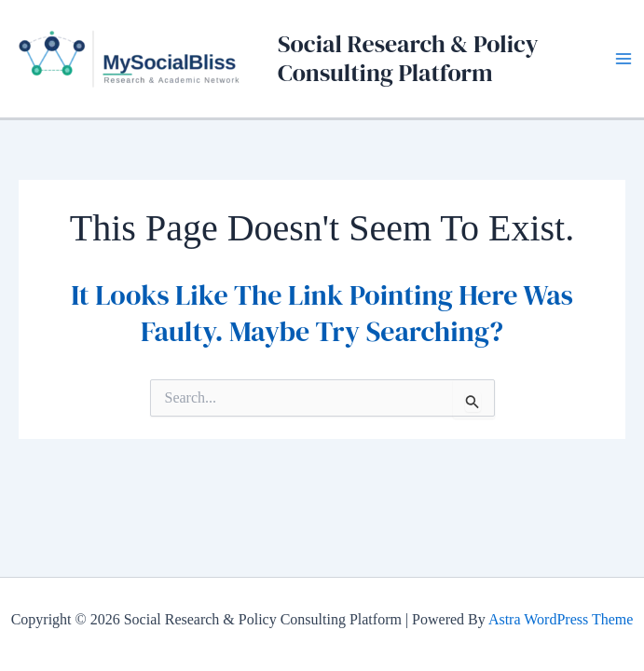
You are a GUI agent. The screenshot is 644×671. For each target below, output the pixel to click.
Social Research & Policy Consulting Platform (408, 58)
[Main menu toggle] (623, 59)
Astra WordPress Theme (561, 619)
